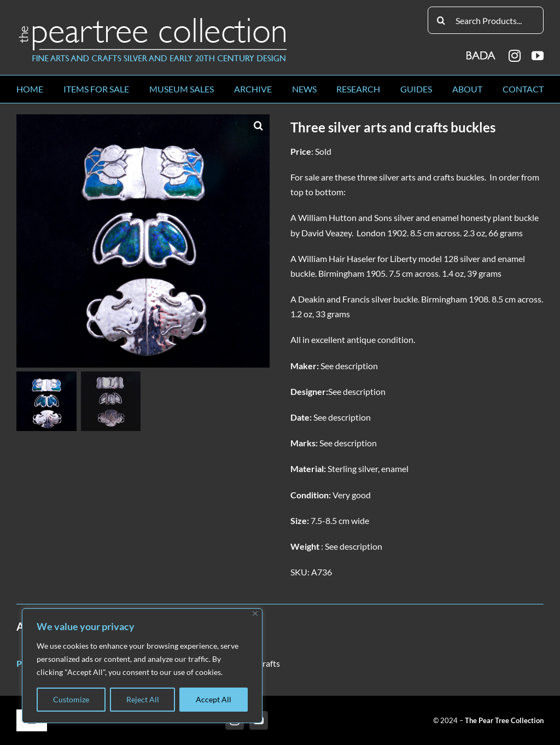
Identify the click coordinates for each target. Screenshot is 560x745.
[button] (259, 125)
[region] (142, 666)
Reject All (143, 699)
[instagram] (515, 56)
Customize (71, 699)
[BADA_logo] (482, 52)
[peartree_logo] (153, 20)
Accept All (214, 699)
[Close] (255, 613)
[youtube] (538, 56)
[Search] (441, 20)
